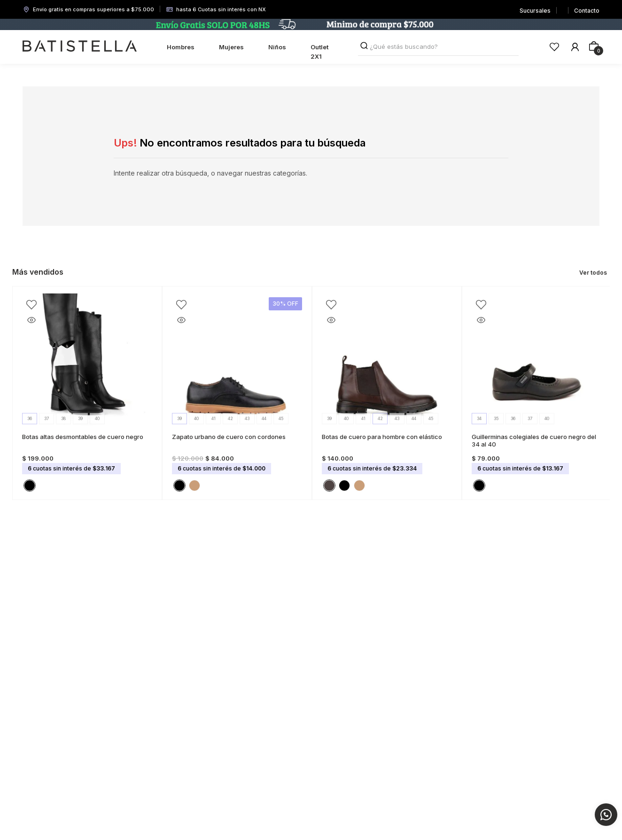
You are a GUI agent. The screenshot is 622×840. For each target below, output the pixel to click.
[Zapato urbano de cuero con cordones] (237, 393)
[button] (30, 486)
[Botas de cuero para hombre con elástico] (387, 393)
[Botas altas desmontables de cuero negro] (87, 393)
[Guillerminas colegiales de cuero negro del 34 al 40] (537, 393)
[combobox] (439, 47)
